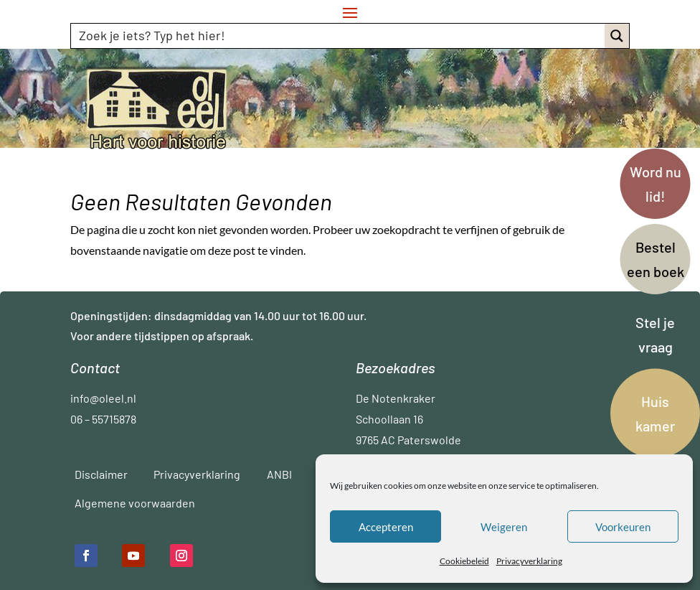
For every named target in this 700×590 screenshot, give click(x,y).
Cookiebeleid (464, 561)
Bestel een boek (656, 259)
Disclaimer (101, 474)
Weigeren (504, 527)
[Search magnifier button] (617, 36)
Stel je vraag (655, 334)
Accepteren (386, 527)
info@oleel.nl (103, 398)
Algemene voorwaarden (135, 503)
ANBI (279, 474)
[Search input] (339, 35)
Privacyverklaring (529, 561)
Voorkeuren (623, 527)
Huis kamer (655, 413)
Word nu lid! (656, 184)
